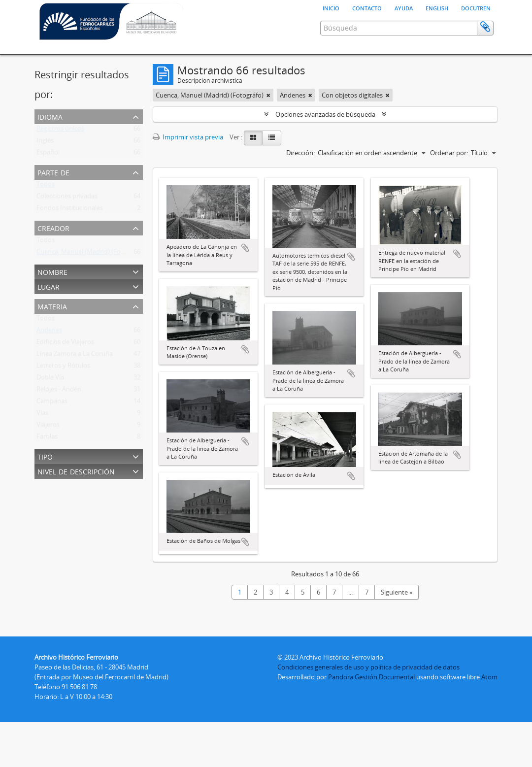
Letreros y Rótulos (63, 367)
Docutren (476, 7)
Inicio (331, 7)
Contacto (367, 7)
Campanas (52, 403)
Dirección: (300, 153)
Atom (489, 677)
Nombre (52, 271)
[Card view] (253, 138)
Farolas (47, 438)
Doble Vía (50, 379)
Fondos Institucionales (70, 210)
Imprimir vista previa (188, 137)
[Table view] (272, 138)
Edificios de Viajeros (65, 344)
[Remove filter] (268, 95)
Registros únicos (60, 131)
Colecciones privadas (67, 198)
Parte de (53, 172)
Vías (42, 415)
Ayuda (404, 7)
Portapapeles (485, 27)
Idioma (50, 116)
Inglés (45, 142)
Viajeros (48, 427)
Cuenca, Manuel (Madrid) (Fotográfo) (90, 254)
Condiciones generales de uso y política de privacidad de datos (368, 667)
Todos (46, 186)
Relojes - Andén (59, 391)
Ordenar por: (449, 153)
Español (48, 154)
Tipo (45, 456)
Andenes (49, 332)
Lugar (49, 286)
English (437, 7)
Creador (53, 227)
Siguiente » (397, 592)
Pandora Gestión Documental (371, 677)
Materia (52, 306)
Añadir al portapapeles (245, 248)
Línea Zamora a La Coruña (75, 356)
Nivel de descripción (76, 471)
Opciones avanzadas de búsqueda (325, 114)
